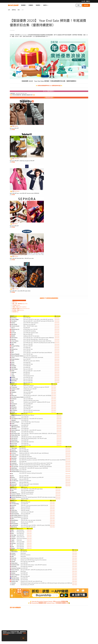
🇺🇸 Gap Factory (16, 191)
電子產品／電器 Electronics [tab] (18, 310)
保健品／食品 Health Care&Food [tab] (19, 307)
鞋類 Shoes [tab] (15, 302)
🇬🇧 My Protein (16, 289)
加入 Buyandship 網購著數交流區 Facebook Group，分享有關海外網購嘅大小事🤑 (50, 603)
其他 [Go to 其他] (19, 10)
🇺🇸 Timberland (16, 159)
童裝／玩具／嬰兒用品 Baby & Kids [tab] (20, 304)
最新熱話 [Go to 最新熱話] (14, 10)
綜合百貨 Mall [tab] (15, 312)
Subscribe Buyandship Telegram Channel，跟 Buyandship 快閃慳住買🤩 (50, 601)
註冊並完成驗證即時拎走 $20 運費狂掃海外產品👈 (50, 86)
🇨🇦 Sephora (15, 224)
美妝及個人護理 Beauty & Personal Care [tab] (21, 309)
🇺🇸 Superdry (15, 126)
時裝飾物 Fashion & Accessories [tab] (19, 300)
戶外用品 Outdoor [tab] (16, 305)
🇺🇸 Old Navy (15, 256)
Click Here (57, 318)
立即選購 (13, 130)
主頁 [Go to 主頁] (9, 10)
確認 (23, 638)
